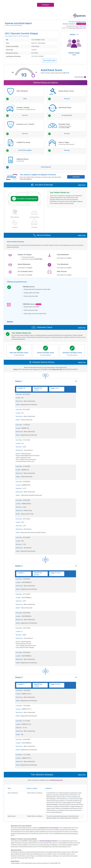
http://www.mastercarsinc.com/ (78, 28)
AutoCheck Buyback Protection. (49, 841)
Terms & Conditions (26, 179)
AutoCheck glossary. (57, 780)
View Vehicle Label (49, 60)
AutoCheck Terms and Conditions (49, 828)
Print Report (45, 5)
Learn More (76, 177)
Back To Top (82, 185)
